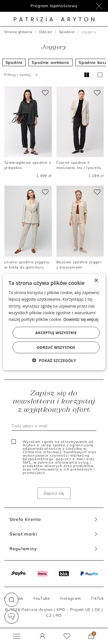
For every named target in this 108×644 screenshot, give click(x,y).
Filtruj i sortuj (22, 75)
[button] (12, 600)
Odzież (46, 32)
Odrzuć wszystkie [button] (56, 347)
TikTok (97, 598)
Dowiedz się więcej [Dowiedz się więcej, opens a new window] (81, 319)
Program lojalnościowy (54, 6)
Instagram (70, 598)
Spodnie (67, 32)
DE (98, 609)
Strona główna (18, 32)
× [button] (96, 281)
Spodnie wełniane (50, 62)
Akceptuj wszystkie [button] (56, 332)
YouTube (42, 598)
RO (59, 615)
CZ (49, 615)
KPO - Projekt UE (74, 609)
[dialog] (54, 322)
